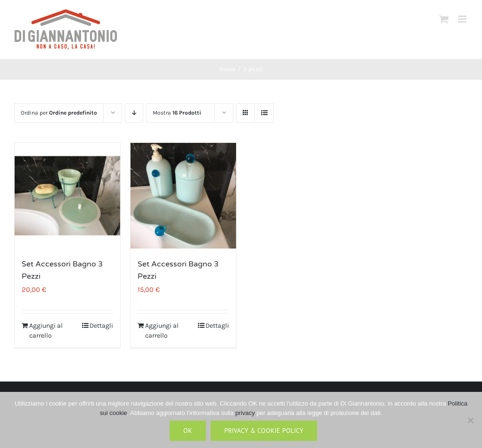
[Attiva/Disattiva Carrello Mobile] (444, 19)
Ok (188, 431)
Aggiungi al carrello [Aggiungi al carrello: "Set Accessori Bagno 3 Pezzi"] (46, 331)
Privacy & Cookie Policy (264, 431)
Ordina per (59, 113)
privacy (245, 413)
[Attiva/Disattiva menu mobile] (463, 19)
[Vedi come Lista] (264, 113)
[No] (470, 420)
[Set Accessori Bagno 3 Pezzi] (67, 196)
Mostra (177, 113)
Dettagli (101, 326)
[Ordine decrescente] (134, 113)
